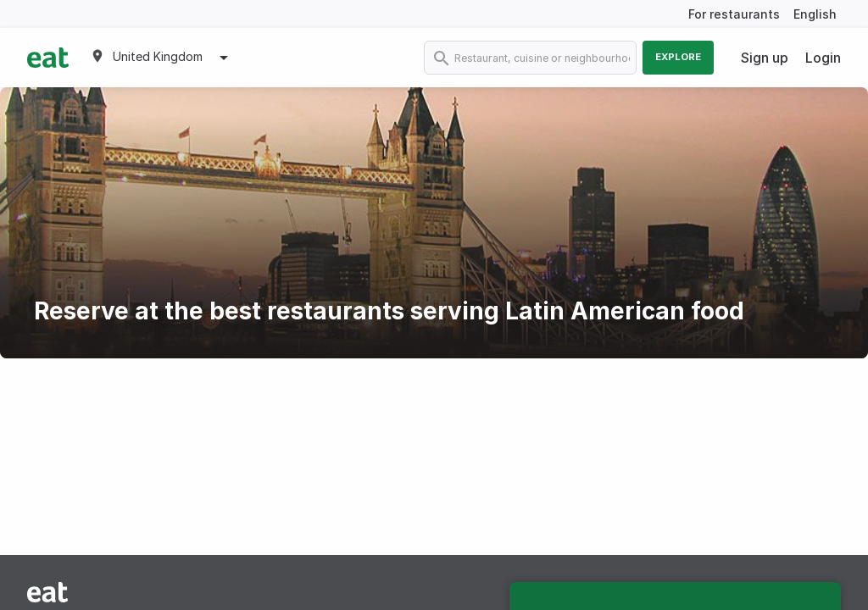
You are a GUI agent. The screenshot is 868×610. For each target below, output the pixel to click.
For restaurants (734, 14)
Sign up (765, 58)
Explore (678, 57)
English (815, 14)
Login (823, 58)
